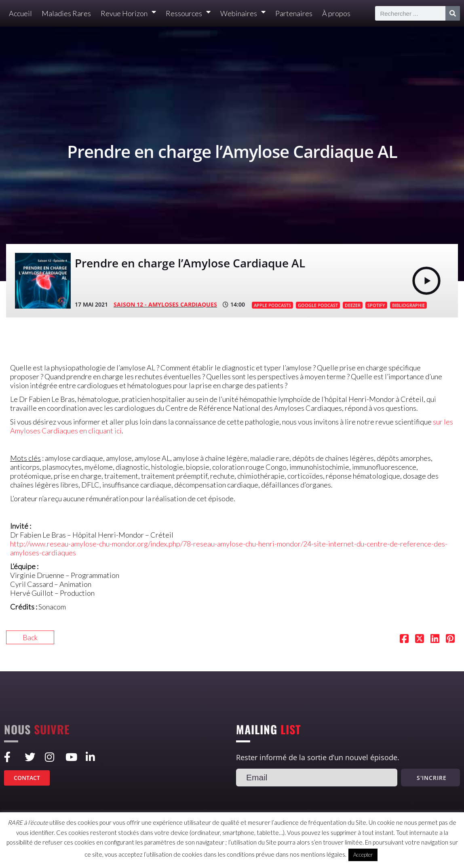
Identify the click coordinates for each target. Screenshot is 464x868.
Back (30, 637)
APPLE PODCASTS (272, 305)
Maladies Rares (66, 13)
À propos (336, 13)
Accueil (20, 13)
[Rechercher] (453, 13)
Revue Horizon (128, 14)
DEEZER (353, 305)
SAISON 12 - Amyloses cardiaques (165, 304)
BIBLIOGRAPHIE (408, 305)
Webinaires (243, 14)
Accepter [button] (363, 855)
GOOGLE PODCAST (318, 305)
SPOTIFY (376, 305)
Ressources (188, 14)
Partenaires (294, 13)
